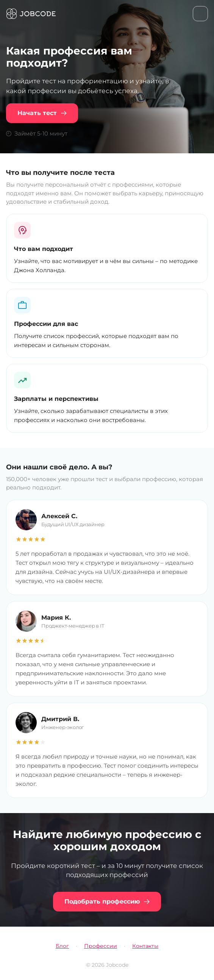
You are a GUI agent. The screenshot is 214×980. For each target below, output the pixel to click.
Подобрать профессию (107, 901)
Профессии (101, 946)
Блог (62, 946)
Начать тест (42, 113)
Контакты (145, 946)
